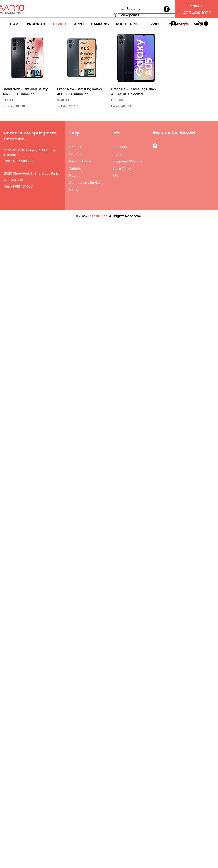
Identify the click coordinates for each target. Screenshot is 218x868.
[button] (37, 24)
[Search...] (159, 9)
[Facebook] (167, 9)
